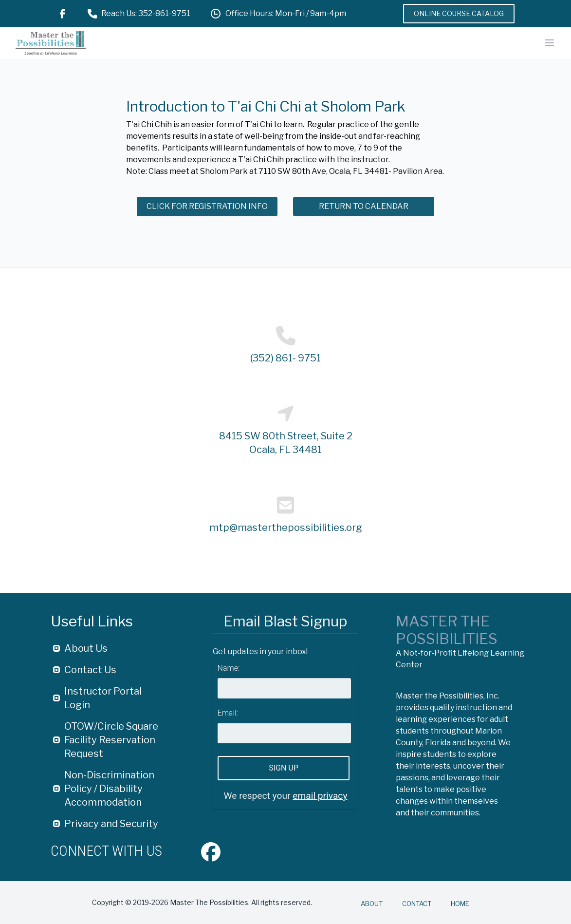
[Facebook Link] (62, 14)
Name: (229, 668)
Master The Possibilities (447, 630)
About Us (86, 648)
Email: (228, 713)
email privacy (320, 796)
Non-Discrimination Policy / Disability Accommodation (109, 789)
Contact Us (90, 670)
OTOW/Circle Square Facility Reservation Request (111, 740)
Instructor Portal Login (103, 698)
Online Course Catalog (459, 13)
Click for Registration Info (207, 206)
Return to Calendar (364, 206)
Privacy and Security (111, 824)
